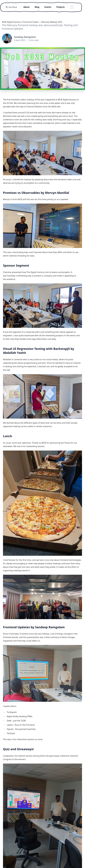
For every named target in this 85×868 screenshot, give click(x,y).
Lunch (8, 436)
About (25, 7)
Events (49, 7)
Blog (36, 7)
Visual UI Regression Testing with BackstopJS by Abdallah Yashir (39, 351)
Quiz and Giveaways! (18, 749)
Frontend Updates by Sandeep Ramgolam (34, 627)
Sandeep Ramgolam (25, 37)
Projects (63, 7)
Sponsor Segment (16, 265)
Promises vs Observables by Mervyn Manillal (36, 193)
